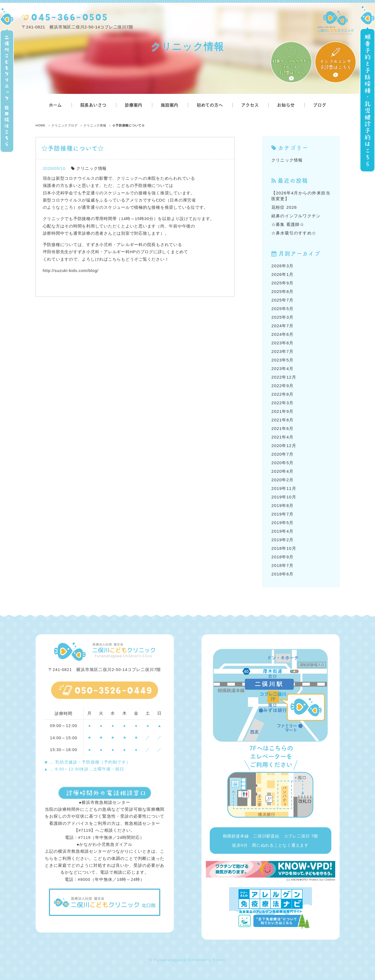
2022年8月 (282, 394)
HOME (41, 125)
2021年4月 (282, 437)
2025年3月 (282, 317)
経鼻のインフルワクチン (296, 216)
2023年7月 (282, 351)
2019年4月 (282, 531)
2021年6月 (282, 428)
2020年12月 (284, 446)
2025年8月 (282, 291)
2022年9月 (282, 386)
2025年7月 (282, 300)
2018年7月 (282, 565)
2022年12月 (284, 377)
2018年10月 (284, 548)
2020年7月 (282, 454)
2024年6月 (282, 334)
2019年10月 (284, 497)
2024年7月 (282, 326)
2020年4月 (282, 471)
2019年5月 (282, 523)
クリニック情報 (95, 125)
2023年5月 (282, 360)
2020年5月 (282, 463)
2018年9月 (282, 557)
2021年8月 (282, 420)
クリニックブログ (64, 125)
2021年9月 (282, 411)
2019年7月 (282, 514)
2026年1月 (282, 274)
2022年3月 (282, 403)
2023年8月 (282, 343)
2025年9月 (282, 283)
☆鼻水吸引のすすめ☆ (294, 233)
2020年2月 (282, 480)
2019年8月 (282, 505)
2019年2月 (282, 540)
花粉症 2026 (284, 207)
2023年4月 (282, 369)
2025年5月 (282, 309)
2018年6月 (282, 574)
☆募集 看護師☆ (288, 224)
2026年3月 (282, 266)
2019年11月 (284, 488)
